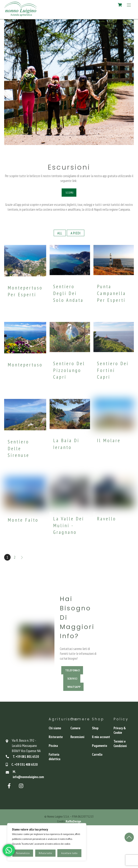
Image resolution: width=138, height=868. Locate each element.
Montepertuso (25, 365)
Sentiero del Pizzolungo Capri (69, 370)
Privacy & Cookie (120, 730)
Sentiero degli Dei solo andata (68, 293)
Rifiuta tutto (45, 853)
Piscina (53, 746)
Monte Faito (23, 520)
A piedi (76, 233)
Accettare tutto (69, 853)
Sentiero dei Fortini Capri (113, 370)
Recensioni (77, 737)
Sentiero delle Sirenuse (19, 448)
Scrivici (72, 679)
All (60, 233)
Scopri (70, 193)
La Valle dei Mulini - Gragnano (69, 525)
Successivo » (22, 557)
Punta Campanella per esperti (111, 293)
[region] (47, 842)
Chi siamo (55, 728)
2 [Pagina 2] (15, 557)
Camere (75, 728)
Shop (95, 728)
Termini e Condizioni (120, 743)
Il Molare (109, 440)
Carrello (97, 754)
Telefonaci (73, 670)
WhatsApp (74, 687)
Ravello (107, 519)
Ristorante (56, 737)
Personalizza (23, 853)
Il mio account (101, 737)
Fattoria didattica (55, 757)
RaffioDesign (73, 821)
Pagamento (100, 746)
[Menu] (129, 5)
